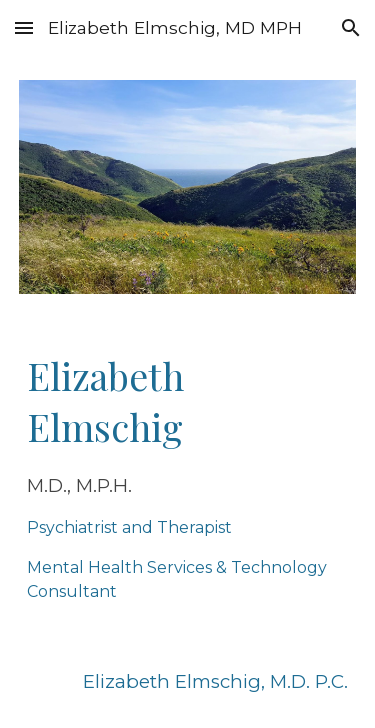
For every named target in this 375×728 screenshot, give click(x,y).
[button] (24, 27)
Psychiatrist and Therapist (129, 527)
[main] (188, 477)
